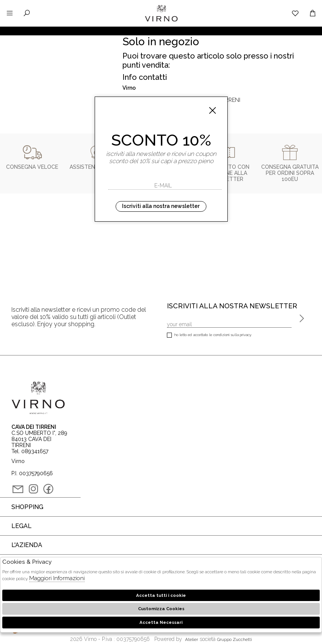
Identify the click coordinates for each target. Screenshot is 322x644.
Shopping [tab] (27, 507)
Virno (161, 21)
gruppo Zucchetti (235, 639)
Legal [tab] (21, 526)
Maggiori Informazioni (57, 578)
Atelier (192, 639)
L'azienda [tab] (27, 545)
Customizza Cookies (161, 609)
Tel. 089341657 (30, 451)
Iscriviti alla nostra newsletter (161, 206)
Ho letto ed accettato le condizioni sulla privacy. (209, 335)
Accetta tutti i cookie (161, 595)
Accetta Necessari (161, 622)
